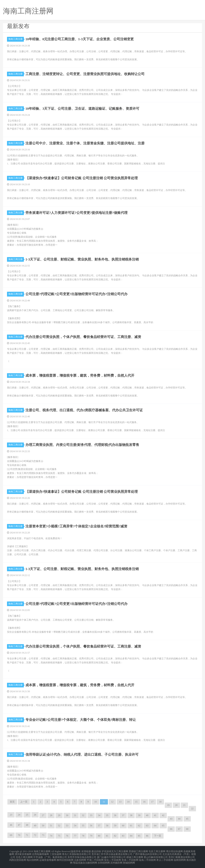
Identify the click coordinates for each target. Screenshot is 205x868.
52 (59, 826)
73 (43, 835)
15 (136, 802)
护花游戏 (107, 851)
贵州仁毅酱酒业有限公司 (182, 856)
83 (123, 836)
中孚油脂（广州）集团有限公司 (50, 856)
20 (176, 805)
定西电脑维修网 (40, 854)
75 (59, 836)
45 (187, 819)
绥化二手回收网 (113, 858)
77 (75, 836)
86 (147, 836)
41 (155, 815)
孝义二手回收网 (165, 858)
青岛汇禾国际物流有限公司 (76, 854)
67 (179, 829)
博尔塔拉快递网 (174, 851)
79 (91, 836)
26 (35, 815)
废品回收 (96, 851)
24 (19, 815)
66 (171, 829)
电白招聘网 (33, 858)
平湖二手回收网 (95, 858)
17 (152, 802)
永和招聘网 (104, 861)
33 (91, 815)
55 (83, 826)
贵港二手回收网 (130, 858)
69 (11, 835)
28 (51, 815)
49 (35, 826)
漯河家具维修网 (23, 854)
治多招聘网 (80, 858)
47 (19, 825)
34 (99, 815)
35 (107, 815)
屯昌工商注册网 (157, 851)
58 (107, 826)
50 (43, 826)
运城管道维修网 (48, 858)
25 (27, 815)
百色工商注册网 (24, 856)
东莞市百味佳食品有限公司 (82, 856)
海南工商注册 (16, 39)
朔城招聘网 (129, 861)
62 (139, 826)
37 (123, 815)
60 (123, 826)
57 (99, 826)
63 (147, 826)
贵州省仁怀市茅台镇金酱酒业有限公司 (112, 854)
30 (67, 815)
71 (27, 835)
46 (11, 825)
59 (115, 826)
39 (139, 815)
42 (163, 815)
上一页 (24, 802)
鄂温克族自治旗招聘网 (85, 861)
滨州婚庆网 (116, 861)
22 (192, 809)
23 (11, 815)
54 (75, 826)
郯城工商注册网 (135, 856)
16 (144, 802)
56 (91, 826)
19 (168, 805)
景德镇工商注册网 (138, 851)
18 (160, 802)
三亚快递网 (55, 854)
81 (107, 836)
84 (131, 836)
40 (147, 815)
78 (83, 836)
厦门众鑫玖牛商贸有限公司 (111, 856)
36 (115, 815)
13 (120, 802)
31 (75, 815)
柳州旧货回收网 (65, 858)
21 (184, 805)
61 (131, 826)
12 (112, 802)
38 (131, 815)
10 (95, 802)
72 (35, 835)
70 (19, 835)
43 (171, 819)
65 (163, 826)
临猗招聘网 (180, 858)
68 (187, 829)
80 (99, 836)
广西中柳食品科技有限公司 (147, 854)
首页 (12, 802)
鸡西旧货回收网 (18, 858)
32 (83, 815)
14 (128, 802)
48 (27, 825)
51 (51, 826)
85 (139, 836)
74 (51, 836)
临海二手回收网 (147, 858)
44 (179, 819)
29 (59, 815)
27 (43, 815)
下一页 (158, 836)
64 (155, 826)
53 (67, 826)
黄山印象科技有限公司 (156, 856)
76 (67, 836)
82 (115, 836)
